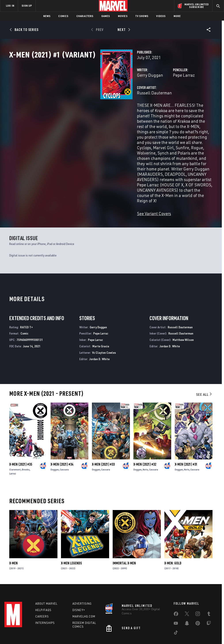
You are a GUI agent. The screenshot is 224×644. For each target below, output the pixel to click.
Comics (63, 16)
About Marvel (46, 577)
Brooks (26, 441)
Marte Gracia (101, 318)
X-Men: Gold (173, 535)
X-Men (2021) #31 (186, 436)
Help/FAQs (43, 583)
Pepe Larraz (152, 95)
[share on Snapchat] (187, 597)
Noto (145, 441)
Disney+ (79, 583)
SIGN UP (27, 6)
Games (106, 16)
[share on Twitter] (187, 588)
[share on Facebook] (176, 588)
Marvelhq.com (84, 589)
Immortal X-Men (124, 535)
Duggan (55, 441)
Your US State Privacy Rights (69, 628)
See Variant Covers (90, 185)
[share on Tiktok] (176, 606)
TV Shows (142, 16)
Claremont (15, 441)
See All (204, 366)
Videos (161, 16)
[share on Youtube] (176, 597)
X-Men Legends (71, 535)
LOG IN (10, 6)
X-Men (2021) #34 (62, 436)
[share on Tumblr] (209, 588)
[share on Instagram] (198, 588)
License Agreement (172, 628)
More (177, 16)
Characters (85, 16)
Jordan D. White (99, 331)
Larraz (13, 445)
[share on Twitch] (209, 597)
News (47, 16)
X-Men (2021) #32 (145, 436)
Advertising (82, 577)
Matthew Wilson (183, 311)
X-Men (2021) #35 (21, 436)
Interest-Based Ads (199, 628)
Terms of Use (19, 628)
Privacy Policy (39, 628)
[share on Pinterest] (198, 597)
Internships (45, 596)
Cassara (64, 441)
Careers (42, 589)
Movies (123, 16)
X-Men (13, 535)
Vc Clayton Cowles (104, 324)
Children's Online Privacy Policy (137, 628)
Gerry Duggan (86, 95)
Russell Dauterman (91, 112)
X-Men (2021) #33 (103, 436)
